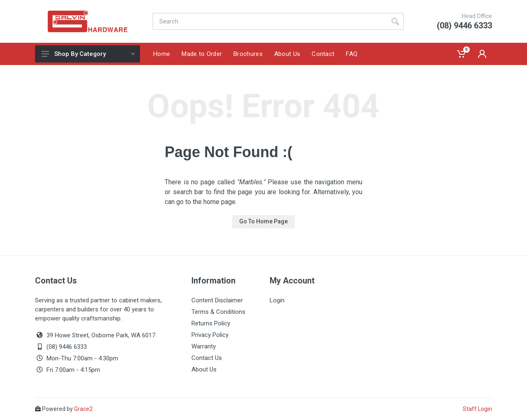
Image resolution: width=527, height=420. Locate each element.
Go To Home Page (263, 221)
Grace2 (83, 409)
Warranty (204, 346)
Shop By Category (88, 54)
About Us (204, 369)
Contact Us (207, 358)
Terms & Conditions (218, 312)
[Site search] (269, 21)
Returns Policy (211, 323)
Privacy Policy (210, 335)
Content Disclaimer (217, 300)
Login (277, 300)
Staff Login (477, 409)
